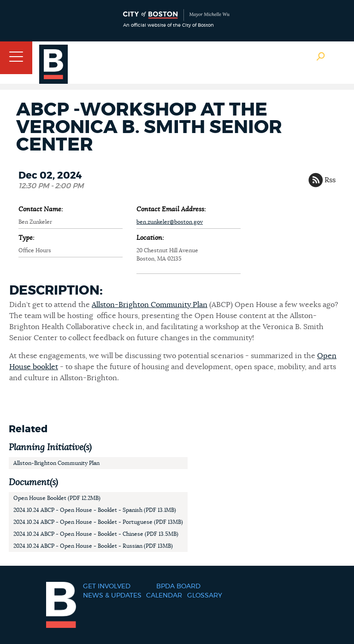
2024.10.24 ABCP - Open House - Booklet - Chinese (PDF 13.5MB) (96, 534)
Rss (330, 180)
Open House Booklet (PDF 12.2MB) (57, 498)
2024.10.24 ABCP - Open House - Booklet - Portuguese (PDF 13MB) (98, 522)
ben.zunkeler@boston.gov (170, 222)
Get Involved (107, 586)
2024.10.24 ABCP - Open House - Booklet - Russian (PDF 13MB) (93, 546)
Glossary (205, 596)
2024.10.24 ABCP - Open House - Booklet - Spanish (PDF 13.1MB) (95, 510)
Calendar (164, 596)
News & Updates (112, 596)
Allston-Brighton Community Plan (150, 305)
